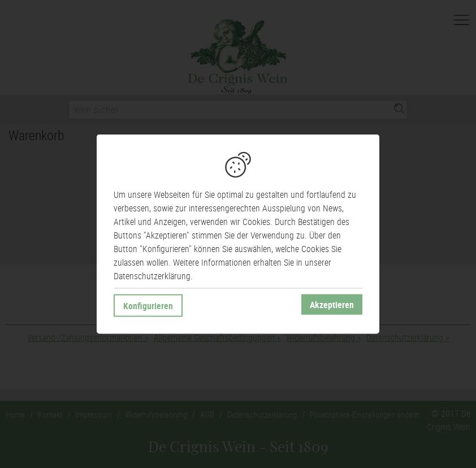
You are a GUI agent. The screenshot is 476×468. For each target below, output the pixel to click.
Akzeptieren (332, 305)
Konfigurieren (148, 306)
